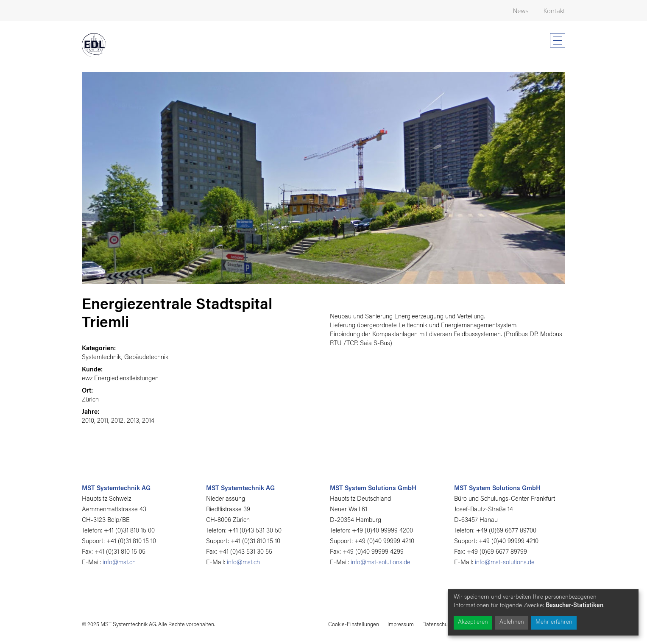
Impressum (401, 625)
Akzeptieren (473, 622)
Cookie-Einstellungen (354, 625)
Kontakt (554, 11)
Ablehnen (512, 622)
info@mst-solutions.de (381, 563)
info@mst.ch (119, 563)
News (521, 11)
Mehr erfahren (554, 622)
